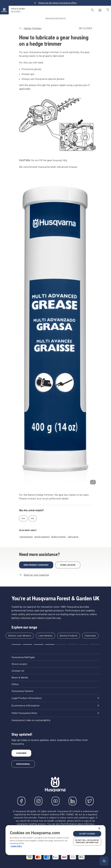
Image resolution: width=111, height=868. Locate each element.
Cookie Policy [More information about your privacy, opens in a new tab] (16, 846)
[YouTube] (55, 801)
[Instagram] (38, 801)
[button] (55, 125)
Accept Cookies (87, 834)
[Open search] (92, 10)
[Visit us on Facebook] (21, 801)
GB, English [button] (16, 11)
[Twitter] (90, 801)
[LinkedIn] (73, 801)
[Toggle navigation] (108, 10)
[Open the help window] (104, 861)
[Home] (4, 10)
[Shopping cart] (100, 10)
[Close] (99, 828)
